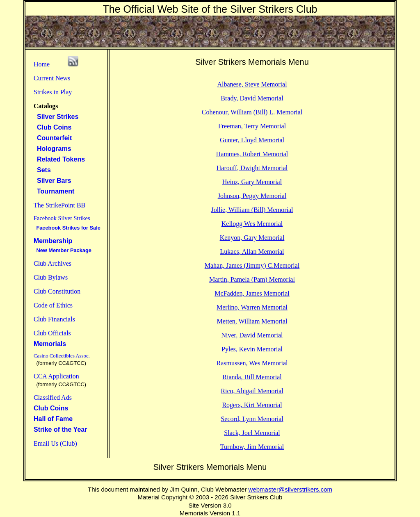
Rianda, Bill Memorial (252, 377)
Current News (52, 78)
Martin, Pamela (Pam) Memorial (252, 279)
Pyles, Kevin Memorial (252, 349)
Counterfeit (53, 138)
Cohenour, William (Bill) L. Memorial (252, 112)
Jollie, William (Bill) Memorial (252, 210)
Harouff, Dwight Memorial (252, 168)
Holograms (52, 149)
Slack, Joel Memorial (252, 433)
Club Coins (52, 127)
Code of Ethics (53, 305)
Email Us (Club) (55, 443)
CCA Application (56, 376)
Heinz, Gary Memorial (252, 182)
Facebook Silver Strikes (62, 218)
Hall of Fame (53, 419)
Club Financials (54, 319)
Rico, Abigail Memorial (252, 391)
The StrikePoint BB (59, 205)
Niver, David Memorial (252, 335)
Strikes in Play (53, 92)
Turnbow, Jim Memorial (252, 447)
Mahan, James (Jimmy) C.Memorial (252, 265)
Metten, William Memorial (252, 321)
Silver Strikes (56, 117)
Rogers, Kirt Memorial (252, 405)
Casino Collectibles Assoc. (62, 356)
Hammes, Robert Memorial (252, 154)
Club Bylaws (51, 277)
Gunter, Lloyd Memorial (252, 140)
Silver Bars (52, 181)
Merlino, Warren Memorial (252, 307)
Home (42, 64)
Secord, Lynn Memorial (252, 419)
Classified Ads (53, 397)
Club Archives (52, 263)
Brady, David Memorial (252, 98)
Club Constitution (57, 291)
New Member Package (63, 250)
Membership (53, 241)
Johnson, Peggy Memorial (252, 196)
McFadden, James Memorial (252, 293)
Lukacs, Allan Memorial (252, 252)
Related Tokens (59, 159)
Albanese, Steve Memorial (252, 84)
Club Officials (52, 333)
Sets (42, 170)
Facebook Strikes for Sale (67, 228)
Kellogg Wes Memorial (252, 224)
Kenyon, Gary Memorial (252, 238)
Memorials (50, 344)
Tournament (54, 191)
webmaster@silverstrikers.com (290, 489)
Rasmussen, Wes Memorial (252, 363)
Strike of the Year (60, 429)
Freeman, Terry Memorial (252, 126)
